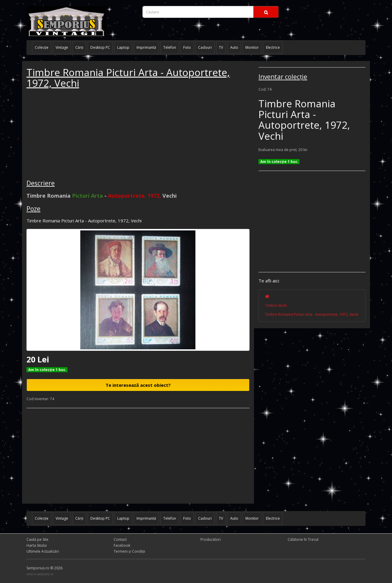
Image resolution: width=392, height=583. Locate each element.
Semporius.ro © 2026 (44, 568)
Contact (120, 539)
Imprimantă (146, 47)
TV (221, 47)
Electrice (273, 47)
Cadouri (205, 47)
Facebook (122, 545)
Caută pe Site (37, 539)
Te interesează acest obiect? (138, 385)
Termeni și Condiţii (129, 551)
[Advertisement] (71, 135)
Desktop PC (100, 47)
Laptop (123, 47)
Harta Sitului (37, 545)
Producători (211, 539)
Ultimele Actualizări (43, 551)
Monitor (252, 47)
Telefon (170, 47)
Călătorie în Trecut (303, 539)
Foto (187, 47)
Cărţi (79, 47)
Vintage (62, 47)
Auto (234, 47)
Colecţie (42, 47)
